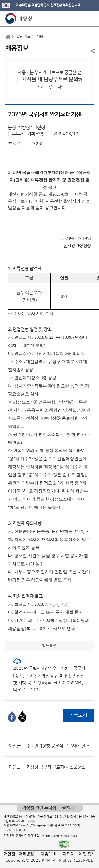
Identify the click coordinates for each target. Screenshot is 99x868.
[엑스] (22, 717)
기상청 (19, 19)
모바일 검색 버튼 (82, 19)
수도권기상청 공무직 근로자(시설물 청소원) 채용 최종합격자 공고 (59, 746)
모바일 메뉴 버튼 (90, 19)
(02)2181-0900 (15, 830)
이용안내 (48, 854)
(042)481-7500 (24, 821)
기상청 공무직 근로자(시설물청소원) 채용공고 (59, 767)
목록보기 (78, 715)
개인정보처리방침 (19, 854)
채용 (40, 36)
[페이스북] (12, 717)
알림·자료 (23, 36)
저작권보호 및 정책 (79, 854)
